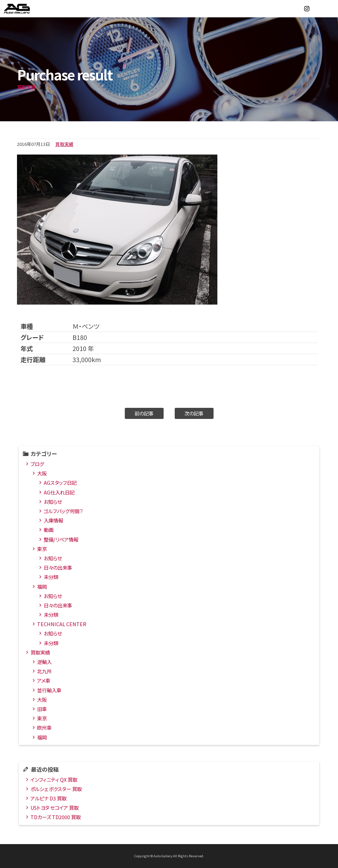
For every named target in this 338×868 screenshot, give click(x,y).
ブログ (37, 464)
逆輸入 (44, 662)
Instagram (307, 9)
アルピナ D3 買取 (49, 798)
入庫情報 (53, 520)
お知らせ (53, 502)
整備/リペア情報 (61, 539)
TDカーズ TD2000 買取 (56, 817)
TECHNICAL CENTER (62, 624)
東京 (42, 549)
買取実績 (64, 144)
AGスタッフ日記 (60, 483)
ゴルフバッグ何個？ (63, 511)
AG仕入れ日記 (59, 492)
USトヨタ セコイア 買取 (55, 808)
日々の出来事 (58, 567)
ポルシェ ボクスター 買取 (56, 789)
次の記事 (194, 413)
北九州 (44, 671)
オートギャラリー (24, 9)
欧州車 (44, 727)
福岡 (42, 586)
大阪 (42, 473)
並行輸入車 (49, 690)
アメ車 (44, 680)
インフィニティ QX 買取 (54, 779)
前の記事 (144, 413)
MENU (329, 9)
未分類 (51, 577)
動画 (49, 530)
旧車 (42, 709)
